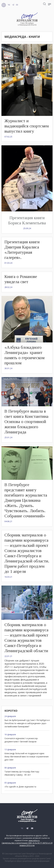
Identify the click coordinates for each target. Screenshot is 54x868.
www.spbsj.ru (34, 840)
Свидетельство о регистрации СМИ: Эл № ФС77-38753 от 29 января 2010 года (27, 844)
